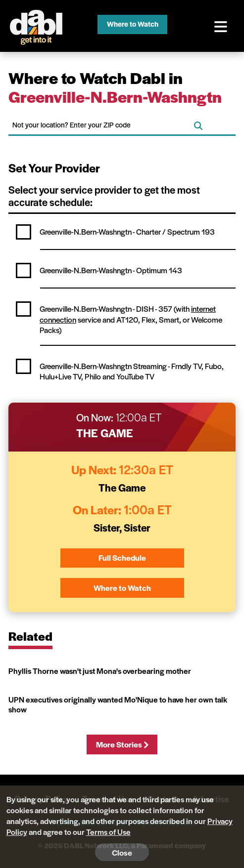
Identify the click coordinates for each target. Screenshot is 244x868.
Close (122, 852)
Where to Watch (133, 24)
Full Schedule (122, 558)
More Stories (122, 744)
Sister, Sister (122, 527)
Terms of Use (108, 832)
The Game (105, 433)
